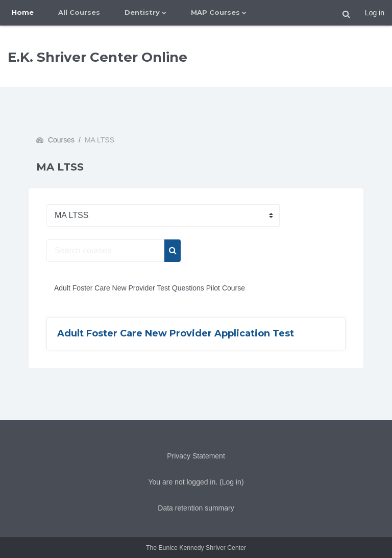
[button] (347, 14)
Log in (375, 13)
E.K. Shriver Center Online (97, 57)
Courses (61, 140)
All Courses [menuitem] (79, 12)
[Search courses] (106, 251)
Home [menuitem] (23, 12)
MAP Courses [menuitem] (215, 12)
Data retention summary (196, 508)
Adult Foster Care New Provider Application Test (176, 333)
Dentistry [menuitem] (142, 12)
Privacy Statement (196, 456)
